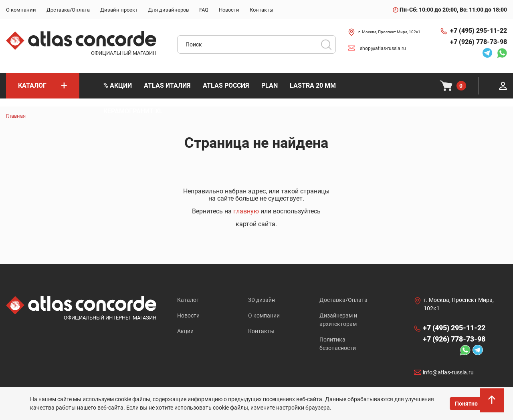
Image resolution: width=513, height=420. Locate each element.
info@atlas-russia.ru (448, 373)
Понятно (466, 404)
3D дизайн (262, 300)
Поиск (326, 44)
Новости (188, 316)
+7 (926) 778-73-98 (479, 42)
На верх (493, 402)
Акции (185, 331)
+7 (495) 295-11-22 (479, 31)
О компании (264, 316)
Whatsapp (502, 53)
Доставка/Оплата (343, 300)
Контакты (261, 331)
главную (246, 211)
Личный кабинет (503, 86)
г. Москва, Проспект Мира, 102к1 (389, 32)
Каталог (188, 300)
